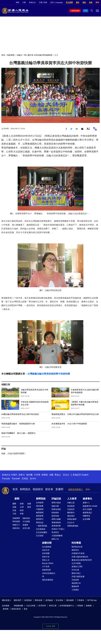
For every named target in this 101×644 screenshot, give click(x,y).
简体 (46, 2)
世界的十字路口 (58, 529)
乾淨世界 (42, 606)
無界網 (6, 609)
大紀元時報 (31, 606)
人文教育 (72, 499)
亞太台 (66, 475)
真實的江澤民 (77, 567)
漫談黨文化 (76, 583)
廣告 (78, 2)
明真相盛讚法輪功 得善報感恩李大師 (18, 424)
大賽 (24, 2)
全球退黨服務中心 (67, 606)
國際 (14, 504)
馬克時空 (55, 532)
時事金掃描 (56, 509)
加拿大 (22, 475)
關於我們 (17, 600)
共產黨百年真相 (78, 553)
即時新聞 (16, 521)
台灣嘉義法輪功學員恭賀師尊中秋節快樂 (49, 374)
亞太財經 (40, 536)
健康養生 (87, 499)
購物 (97, 2)
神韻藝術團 (18, 606)
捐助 (84, 2)
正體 (41, 2)
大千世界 (46, 567)
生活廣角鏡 (47, 547)
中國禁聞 (40, 509)
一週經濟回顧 (42, 526)
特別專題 (76, 543)
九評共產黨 (76, 563)
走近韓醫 (86, 519)
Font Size (88, 128)
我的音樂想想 (48, 580)
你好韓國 (46, 553)
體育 (29, 507)
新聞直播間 (75, 11)
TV (86, 11)
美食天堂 (46, 557)
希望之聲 (53, 606)
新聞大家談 (56, 503)
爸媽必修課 (72, 519)
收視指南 (28, 600)
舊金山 (58, 475)
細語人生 (55, 539)
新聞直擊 (40, 516)
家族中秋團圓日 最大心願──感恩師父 (18, 433)
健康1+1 (86, 503)
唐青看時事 (56, 526)
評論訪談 (56, 499)
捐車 (91, 2)
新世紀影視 (16, 609)
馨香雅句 (71, 513)
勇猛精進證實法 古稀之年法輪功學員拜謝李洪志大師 (75, 414)
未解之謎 (71, 503)
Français (6, 479)
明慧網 (80, 606)
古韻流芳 (71, 509)
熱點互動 (55, 506)
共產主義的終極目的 (80, 557)
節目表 (49, 489)
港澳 (22, 504)
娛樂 (29, 504)
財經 (22, 510)
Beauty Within (48, 563)
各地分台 (32, 2)
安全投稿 (59, 600)
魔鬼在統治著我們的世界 (82, 560)
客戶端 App (92, 600)
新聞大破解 (56, 519)
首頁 (3, 55)
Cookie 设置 (50, 626)
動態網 (89, 606)
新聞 (17, 499)
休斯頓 (45, 475)
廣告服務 (70, 600)
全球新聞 (40, 503)
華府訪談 (40, 523)
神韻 (17, 2)
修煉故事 (75, 586)
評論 (14, 510)
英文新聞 (69, 2)
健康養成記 (87, 513)
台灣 (22, 507)
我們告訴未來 (77, 547)
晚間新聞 (40, 513)
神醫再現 (86, 516)
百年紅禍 (75, 570)
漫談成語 (71, 516)
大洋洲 (37, 475)
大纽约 (14, 475)
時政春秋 (55, 513)
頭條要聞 (16, 518)
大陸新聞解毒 (57, 536)
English (85, 475)
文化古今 (71, 523)
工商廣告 (75, 590)
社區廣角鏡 (41, 529)
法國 (51, 475)
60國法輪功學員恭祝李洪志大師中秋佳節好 (20, 414)
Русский (16, 479)
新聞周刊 (40, 519)
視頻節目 (38, 489)
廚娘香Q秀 (46, 570)
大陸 (14, 514)
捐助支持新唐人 (76, 489)
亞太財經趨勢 (42, 532)
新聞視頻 (41, 499)
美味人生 (46, 560)
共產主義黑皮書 (78, 577)
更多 (26, 609)
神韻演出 (16, 528)
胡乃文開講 (87, 509)
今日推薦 (26, 521)
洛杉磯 (29, 475)
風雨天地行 (76, 573)
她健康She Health (90, 506)
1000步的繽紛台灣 (49, 575)
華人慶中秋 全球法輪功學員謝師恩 (38, 55)
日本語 (25, 479)
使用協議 (49, 600)
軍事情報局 (56, 523)
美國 (14, 507)
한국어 (33, 479)
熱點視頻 (26, 518)
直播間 (59, 489)
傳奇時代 (75, 550)
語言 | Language (57, 2)
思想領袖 (55, 516)
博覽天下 (16, 525)
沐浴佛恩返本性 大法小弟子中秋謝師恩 (69, 424)
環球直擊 (40, 506)
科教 (22, 514)
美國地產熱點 (73, 526)
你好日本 (46, 550)
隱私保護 (39, 600)
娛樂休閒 (47, 543)
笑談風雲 (71, 506)
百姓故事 (75, 580)
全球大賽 (26, 528)
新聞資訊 (25, 489)
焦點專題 (11, 55)
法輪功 (19, 55)
